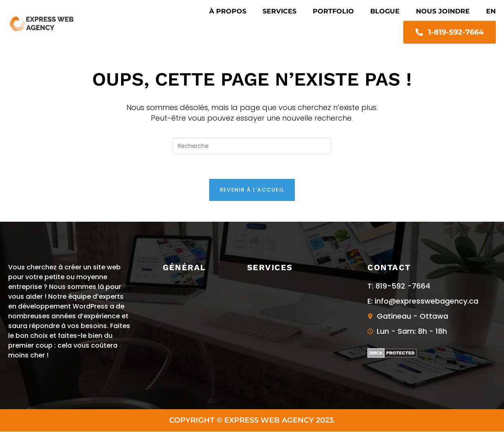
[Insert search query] (252, 146)
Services (280, 11)
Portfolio (333, 11)
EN (491, 11)
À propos (228, 11)
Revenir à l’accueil (252, 190)
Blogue (385, 11)
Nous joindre (443, 11)
